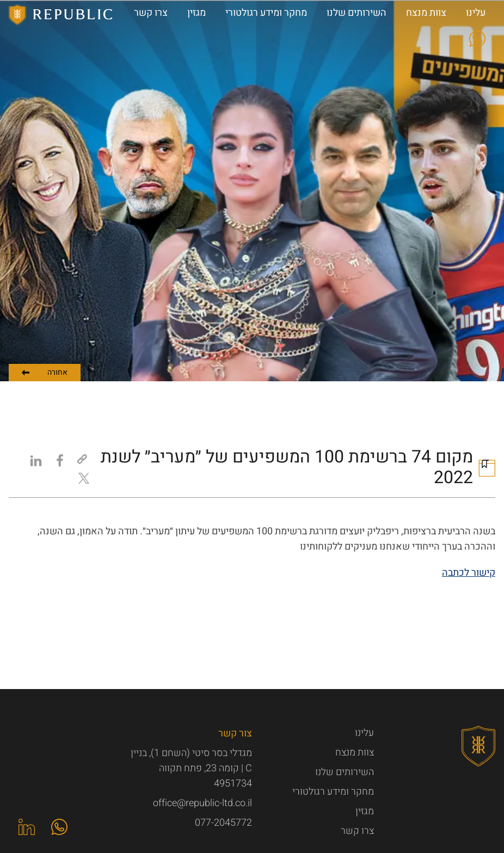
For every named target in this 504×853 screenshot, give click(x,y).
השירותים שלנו (345, 772)
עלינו (364, 733)
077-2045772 (223, 823)
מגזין (365, 811)
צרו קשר (357, 831)
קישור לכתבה (469, 573)
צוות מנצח (355, 753)
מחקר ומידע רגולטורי (333, 792)
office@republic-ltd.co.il (202, 803)
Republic (61, 15)
